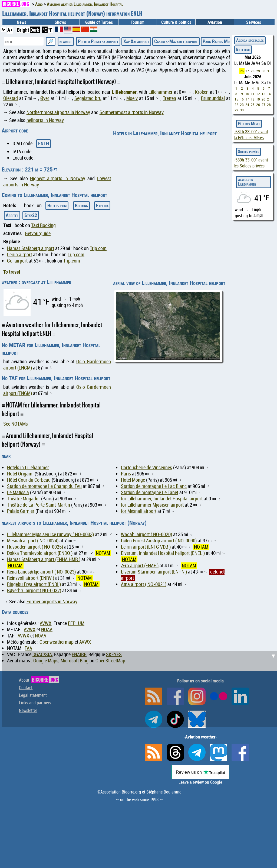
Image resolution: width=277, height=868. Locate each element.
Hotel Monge (133, 480)
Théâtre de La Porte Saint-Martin (39, 505)
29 (258, 71)
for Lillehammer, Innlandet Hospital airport (162, 499)
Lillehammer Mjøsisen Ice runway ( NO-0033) (50, 534)
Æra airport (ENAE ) (140, 566)
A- (3, 29)
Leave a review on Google (200, 782)
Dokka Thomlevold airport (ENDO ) (40, 553)
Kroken (202, 92)
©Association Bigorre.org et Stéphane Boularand (139, 792)
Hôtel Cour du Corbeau (29, 480)
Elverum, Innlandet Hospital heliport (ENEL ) (163, 553)
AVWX (46, 623)
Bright (23, 30)
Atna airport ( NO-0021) (144, 584)
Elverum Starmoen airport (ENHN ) (154, 572)
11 (253, 94)
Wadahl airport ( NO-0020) (146, 534)
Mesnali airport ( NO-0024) (33, 541)
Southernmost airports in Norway (132, 112)
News (22, 22)
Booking (81, 205)
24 (247, 105)
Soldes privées (248, 151)
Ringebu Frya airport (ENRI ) (34, 584)
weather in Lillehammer (247, 182)
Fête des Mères (249, 124)
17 (247, 99)
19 (258, 99)
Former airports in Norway (52, 602)
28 (253, 71)
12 (258, 94)
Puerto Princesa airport (98, 41)
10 (247, 94)
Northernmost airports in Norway (58, 112)
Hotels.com (57, 205)
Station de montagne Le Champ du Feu (44, 486)
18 (253, 99)
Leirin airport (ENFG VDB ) (146, 547)
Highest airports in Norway (58, 178)
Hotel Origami (20, 474)
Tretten (169, 98)
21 (269, 99)
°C (45, 30)
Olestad (11, 98)
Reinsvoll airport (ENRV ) (31, 578)
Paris (126, 474)
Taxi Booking (43, 225)
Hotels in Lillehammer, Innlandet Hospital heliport (165, 133)
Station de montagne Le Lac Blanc (154, 486)
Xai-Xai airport (136, 41)
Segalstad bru (88, 98)
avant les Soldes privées (251, 163)
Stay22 (31, 215)
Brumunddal (213, 98)
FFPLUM (76, 623)
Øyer (45, 98)
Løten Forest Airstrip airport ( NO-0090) (159, 541)
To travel (12, 272)
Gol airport (17, 261)
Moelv (132, 98)
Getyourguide (38, 233)
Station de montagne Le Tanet (150, 492)
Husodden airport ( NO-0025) (35, 547)
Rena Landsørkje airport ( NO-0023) (41, 572)
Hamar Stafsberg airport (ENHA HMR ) (44, 559)
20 (263, 99)
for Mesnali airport (139, 511)
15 (236, 99)
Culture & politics (176, 22)
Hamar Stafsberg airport (31, 248)
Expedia (102, 205)
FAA (28, 648)
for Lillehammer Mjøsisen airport (152, 505)
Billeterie (243, 49)
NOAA (47, 629)
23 (242, 105)
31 (269, 71)
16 (242, 99)
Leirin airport (19, 255)
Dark (35, 30)
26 (242, 71)
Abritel (12, 215)
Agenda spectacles (250, 40)
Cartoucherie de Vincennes (146, 467)
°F (50, 30)
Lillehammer (124, 92)
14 (269, 94)
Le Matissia (18, 492)
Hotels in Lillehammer (28, 467)
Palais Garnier (21, 511)
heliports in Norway (45, 120)
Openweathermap (57, 642)
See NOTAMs (16, 424)
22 (236, 105)
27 (247, 71)
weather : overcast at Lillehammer (36, 282)
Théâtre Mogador (24, 499)
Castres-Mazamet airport (176, 41)
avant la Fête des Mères (251, 135)
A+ (10, 30)
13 (263, 94)
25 (253, 105)
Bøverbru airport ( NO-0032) (34, 590)
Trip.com (98, 248)
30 (263, 71)
